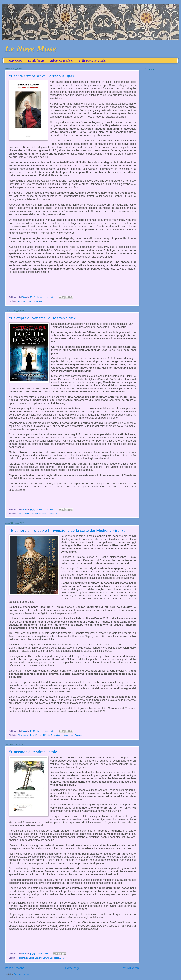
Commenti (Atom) (22, 974)
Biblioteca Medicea (62, 61)
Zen (62, 958)
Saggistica (38, 301)
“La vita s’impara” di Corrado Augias (41, 76)
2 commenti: (43, 954)
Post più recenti (15, 968)
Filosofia (21, 958)
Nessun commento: (46, 297)
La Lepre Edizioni (34, 958)
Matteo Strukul (31, 514)
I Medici (47, 735)
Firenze (39, 735)
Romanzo (52, 514)
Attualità (21, 301)
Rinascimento (57, 735)
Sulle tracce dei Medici (93, 61)
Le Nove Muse (31, 49)
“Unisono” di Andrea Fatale (33, 752)
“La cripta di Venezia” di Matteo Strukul (44, 318)
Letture (29, 301)
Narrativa (43, 514)
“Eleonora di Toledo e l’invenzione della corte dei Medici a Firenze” (68, 530)
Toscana (78, 735)
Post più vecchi (130, 968)
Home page (15, 61)
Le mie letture (36, 61)
